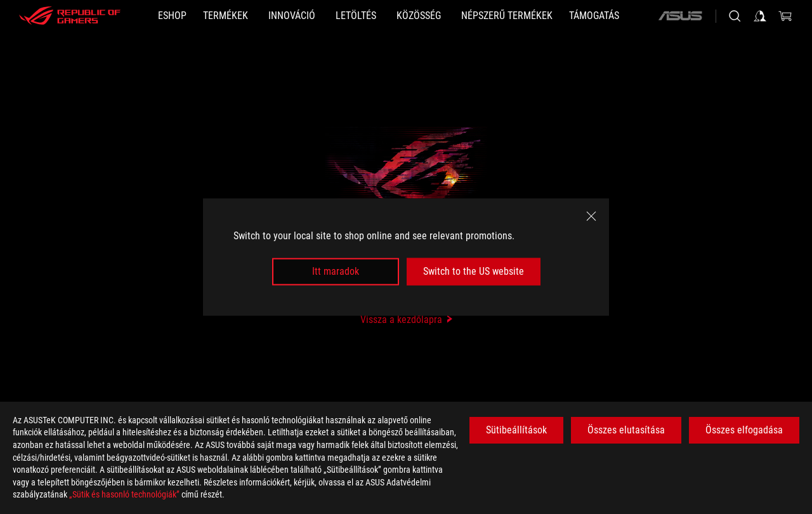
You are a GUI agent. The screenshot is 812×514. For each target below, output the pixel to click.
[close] (591, 216)
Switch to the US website (474, 271)
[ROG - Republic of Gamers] (70, 16)
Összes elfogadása (744, 430)
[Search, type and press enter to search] (735, 16)
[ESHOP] (172, 16)
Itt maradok (336, 271)
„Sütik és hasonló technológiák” (124, 494)
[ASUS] (680, 16)
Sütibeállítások (516, 430)
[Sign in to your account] (760, 16)
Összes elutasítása (626, 430)
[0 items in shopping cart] (785, 16)
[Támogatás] (594, 16)
